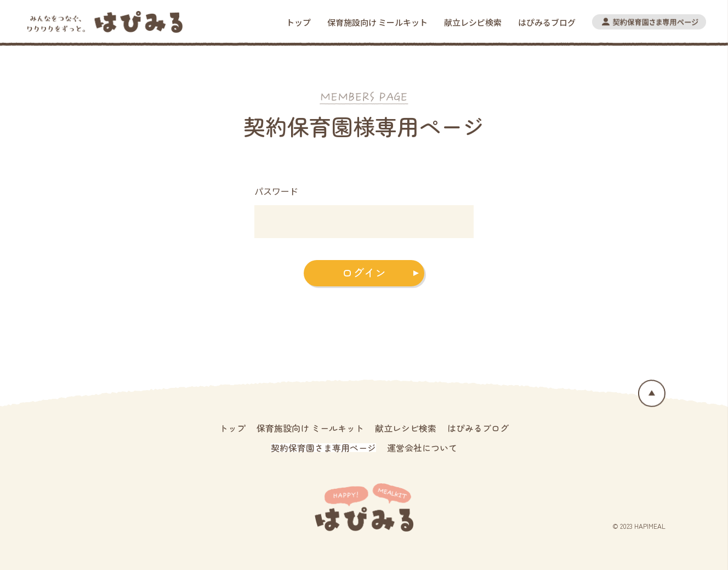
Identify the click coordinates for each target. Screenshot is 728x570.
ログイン (364, 272)
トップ (298, 22)
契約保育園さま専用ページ (323, 448)
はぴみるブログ (547, 22)
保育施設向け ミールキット (377, 22)
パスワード (276, 191)
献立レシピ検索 (473, 22)
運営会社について (422, 448)
